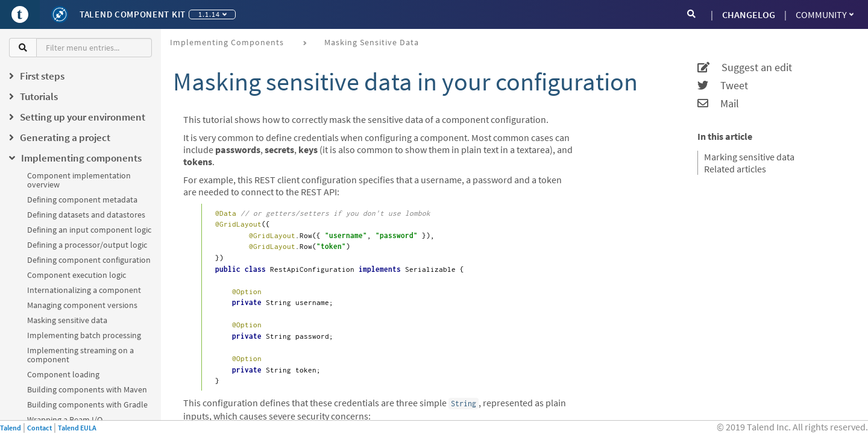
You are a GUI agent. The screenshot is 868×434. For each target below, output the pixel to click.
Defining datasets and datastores (86, 215)
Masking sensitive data (67, 320)
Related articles (735, 169)
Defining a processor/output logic (87, 245)
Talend (11, 428)
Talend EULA (77, 428)
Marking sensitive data (749, 157)
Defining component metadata (82, 200)
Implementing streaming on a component (80, 355)
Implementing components (227, 42)
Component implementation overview (79, 180)
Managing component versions (82, 305)
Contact (39, 428)
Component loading (63, 374)
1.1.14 (212, 14)
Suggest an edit (745, 68)
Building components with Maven (87, 389)
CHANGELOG (749, 14)
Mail (718, 104)
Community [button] (825, 14)
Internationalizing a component (84, 290)
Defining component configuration (89, 260)
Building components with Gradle (87, 404)
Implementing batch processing (84, 335)
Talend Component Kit (133, 14)
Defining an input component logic (89, 230)
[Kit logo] (60, 14)
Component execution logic (77, 275)
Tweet (723, 86)
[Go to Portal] (20, 14)
